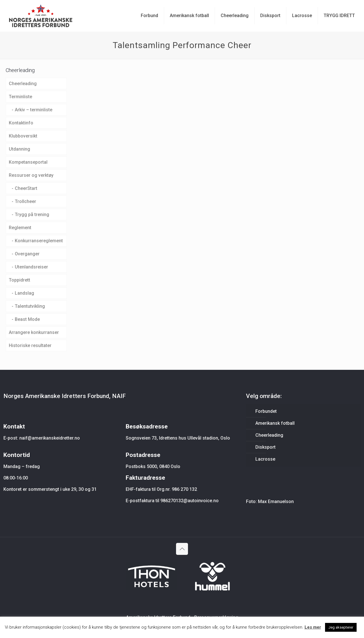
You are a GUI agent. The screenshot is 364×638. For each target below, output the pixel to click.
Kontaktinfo (21, 123)
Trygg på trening (32, 215)
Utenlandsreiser (31, 267)
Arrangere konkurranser (34, 332)
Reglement (20, 228)
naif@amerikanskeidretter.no (50, 438)
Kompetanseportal (28, 162)
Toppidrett (19, 280)
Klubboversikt (23, 136)
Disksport (265, 447)
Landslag (24, 293)
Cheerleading (23, 84)
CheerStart (26, 188)
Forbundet (266, 411)
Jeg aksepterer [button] (341, 627)
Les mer (313, 627)
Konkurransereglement (39, 241)
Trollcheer (25, 201)
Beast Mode (27, 319)
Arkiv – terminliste (34, 110)
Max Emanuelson (276, 501)
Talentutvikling (30, 306)
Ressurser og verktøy (31, 175)
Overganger (27, 254)
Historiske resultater (30, 345)
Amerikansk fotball (275, 423)
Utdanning (19, 149)
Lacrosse (265, 459)
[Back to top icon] (182, 549)
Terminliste (20, 97)
